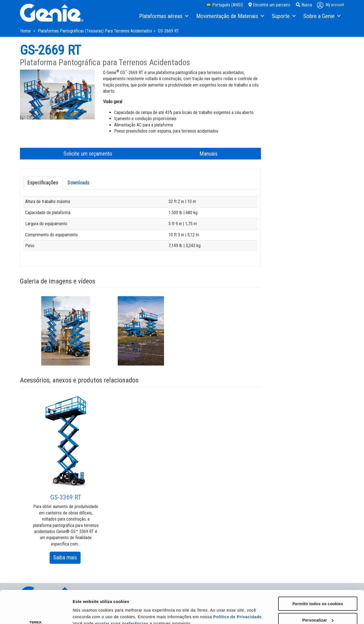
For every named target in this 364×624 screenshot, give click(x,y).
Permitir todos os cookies (318, 573)
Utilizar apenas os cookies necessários (318, 608)
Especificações (43, 183)
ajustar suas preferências (121, 593)
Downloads (79, 183)
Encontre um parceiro (269, 5)
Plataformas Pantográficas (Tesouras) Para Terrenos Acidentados (95, 31)
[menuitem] (163, 16)
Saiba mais (67, 558)
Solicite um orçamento (88, 154)
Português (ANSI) (225, 5)
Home (26, 31)
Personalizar (318, 589)
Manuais (208, 154)
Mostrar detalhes (89, 608)
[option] (66, 331)
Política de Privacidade (238, 586)
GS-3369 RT (66, 497)
